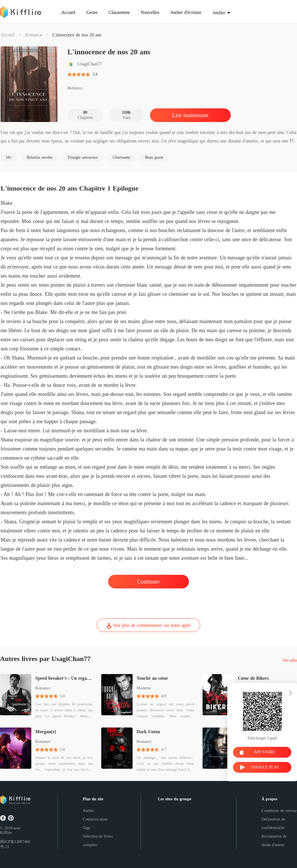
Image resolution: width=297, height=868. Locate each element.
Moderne (144, 688)
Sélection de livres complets (98, 841)
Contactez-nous (95, 819)
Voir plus (290, 660)
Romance (34, 35)
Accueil (8, 35)
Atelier (88, 811)
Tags (86, 828)
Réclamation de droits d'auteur (274, 841)
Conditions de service (279, 811)
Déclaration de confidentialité (273, 823)
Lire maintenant (190, 115)
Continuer (148, 582)
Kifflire (6, 833)
